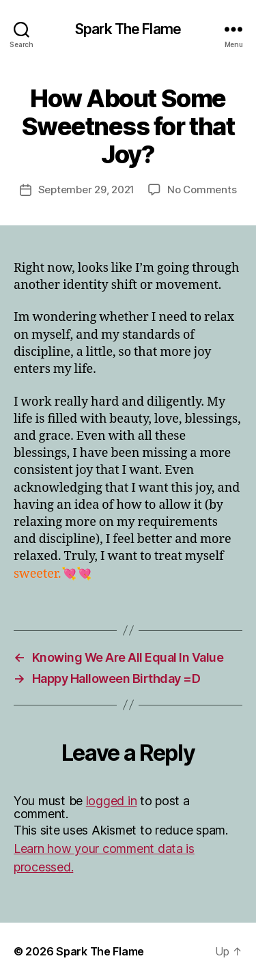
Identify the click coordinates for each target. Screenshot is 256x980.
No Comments (202, 190)
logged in (112, 801)
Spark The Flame (128, 29)
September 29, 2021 (86, 190)
